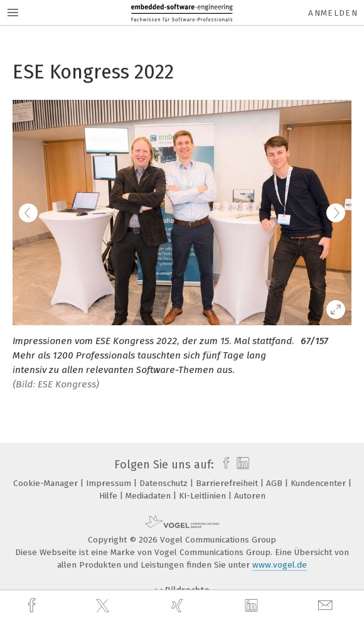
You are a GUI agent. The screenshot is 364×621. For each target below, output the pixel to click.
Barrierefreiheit (228, 483)
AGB (276, 483)
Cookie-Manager (47, 483)
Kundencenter (319, 483)
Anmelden (333, 13)
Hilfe (110, 496)
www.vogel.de (280, 565)
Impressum (110, 483)
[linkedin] (253, 606)
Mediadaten (149, 496)
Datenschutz (165, 483)
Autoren (250, 496)
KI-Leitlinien (204, 496)
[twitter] (104, 606)
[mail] (327, 606)
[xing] (179, 606)
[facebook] (33, 606)
